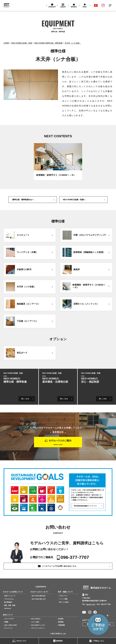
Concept (52, 7)
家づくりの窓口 (64, 603)
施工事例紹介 (8, 603)
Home (6, 43)
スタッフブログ (9, 619)
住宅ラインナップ (10, 596)
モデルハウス (21, 641)
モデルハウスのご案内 (60, 441)
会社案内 (61, 619)
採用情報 (61, 622)
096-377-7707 (75, 558)
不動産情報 (61, 625)
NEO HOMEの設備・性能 (22, 43)
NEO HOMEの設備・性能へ (74, 200)
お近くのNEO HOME (11, 625)
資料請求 (59, 641)
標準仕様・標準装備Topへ (23, 200)
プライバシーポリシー (38, 629)
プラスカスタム (9, 600)
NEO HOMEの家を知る (39, 596)
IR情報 (6, 622)
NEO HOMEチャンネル (38, 625)
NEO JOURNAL (36, 619)
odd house (8, 609)
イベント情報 (63, 600)
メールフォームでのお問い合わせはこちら (59, 567)
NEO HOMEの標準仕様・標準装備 (48, 43)
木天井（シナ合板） (73, 43)
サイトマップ (8, 629)
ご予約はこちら (98, 641)
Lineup (63, 7)
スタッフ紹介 (35, 622)
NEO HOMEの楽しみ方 (39, 600)
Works (74, 7)
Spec (85, 7)
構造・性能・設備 (10, 606)
